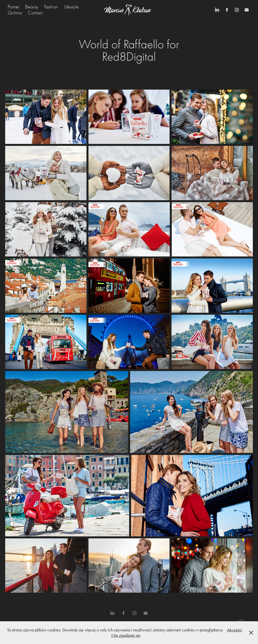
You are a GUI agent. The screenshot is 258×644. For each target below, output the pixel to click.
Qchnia (15, 13)
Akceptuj (234, 630)
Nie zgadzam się (126, 635)
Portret (13, 7)
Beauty (32, 7)
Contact (35, 13)
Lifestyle (71, 7)
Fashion (51, 7)
